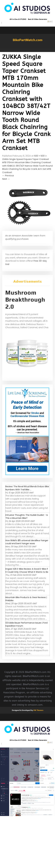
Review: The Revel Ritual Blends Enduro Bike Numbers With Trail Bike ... (27, 488)
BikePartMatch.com (28, 40)
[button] (27, 51)
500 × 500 (39, 156)
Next (6, 179)
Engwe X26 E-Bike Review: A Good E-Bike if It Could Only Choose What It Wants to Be (27, 570)
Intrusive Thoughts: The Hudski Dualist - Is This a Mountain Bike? (27, 517)
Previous (8, 175)
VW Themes (38, 710)
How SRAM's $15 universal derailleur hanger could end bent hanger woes (27, 542)
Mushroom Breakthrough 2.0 (25, 300)
